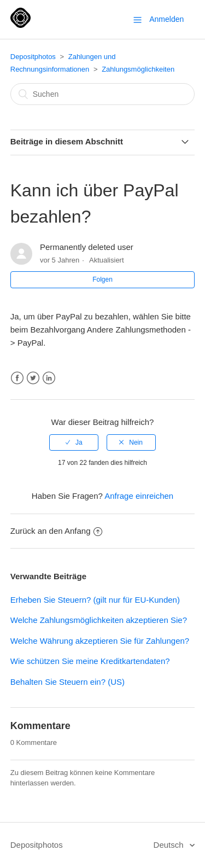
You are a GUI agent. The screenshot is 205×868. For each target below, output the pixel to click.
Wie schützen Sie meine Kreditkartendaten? (90, 661)
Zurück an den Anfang (56, 531)
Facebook (17, 378)
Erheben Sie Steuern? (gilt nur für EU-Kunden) (95, 600)
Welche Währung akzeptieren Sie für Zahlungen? (100, 641)
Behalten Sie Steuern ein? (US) (68, 682)
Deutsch (170, 845)
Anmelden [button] (166, 19)
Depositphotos (33, 57)
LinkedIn (49, 378)
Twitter (33, 378)
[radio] (74, 442)
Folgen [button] (102, 279)
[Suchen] (103, 94)
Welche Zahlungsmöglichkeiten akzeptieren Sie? (99, 620)
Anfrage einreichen (139, 496)
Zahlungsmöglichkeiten (138, 69)
